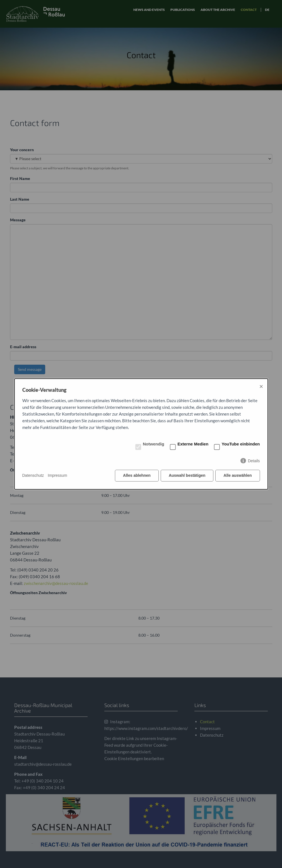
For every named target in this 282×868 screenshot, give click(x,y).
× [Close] (261, 386)
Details (254, 461)
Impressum (57, 475)
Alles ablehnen (137, 475)
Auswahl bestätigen (187, 475)
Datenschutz (33, 475)
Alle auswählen (238, 475)
